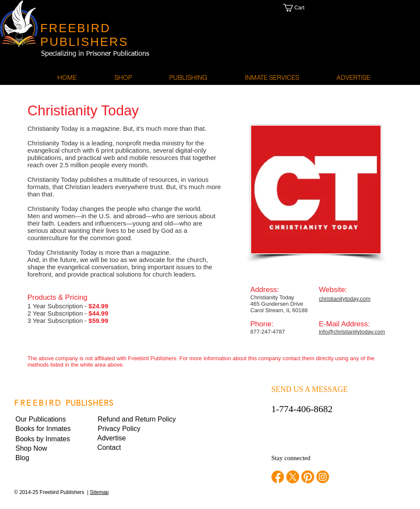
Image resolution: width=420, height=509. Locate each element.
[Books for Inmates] (45, 429)
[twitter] (293, 477)
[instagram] (323, 477)
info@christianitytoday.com (352, 332)
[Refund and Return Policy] (137, 419)
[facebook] (278, 477)
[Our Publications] (45, 419)
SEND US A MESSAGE (310, 389)
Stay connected (291, 458)
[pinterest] (308, 477)
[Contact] (126, 448)
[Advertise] (126, 438)
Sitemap (99, 492)
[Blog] (45, 458)
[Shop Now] (45, 449)
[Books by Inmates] (45, 439)
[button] (303, 8)
